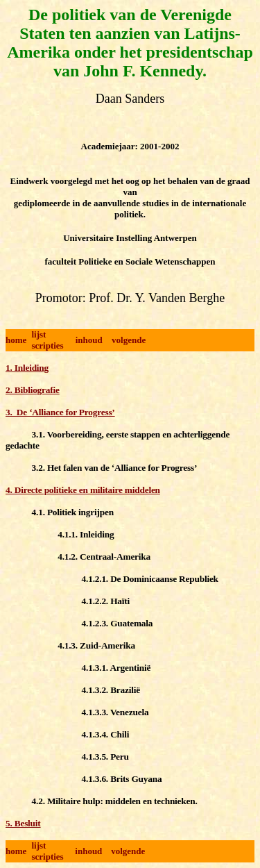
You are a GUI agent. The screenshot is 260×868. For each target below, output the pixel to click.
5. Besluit (23, 823)
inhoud (89, 340)
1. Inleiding (27, 368)
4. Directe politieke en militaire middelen (83, 490)
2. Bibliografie (33, 390)
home (16, 340)
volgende (129, 340)
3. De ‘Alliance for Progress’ (60, 412)
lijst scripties (47, 340)
